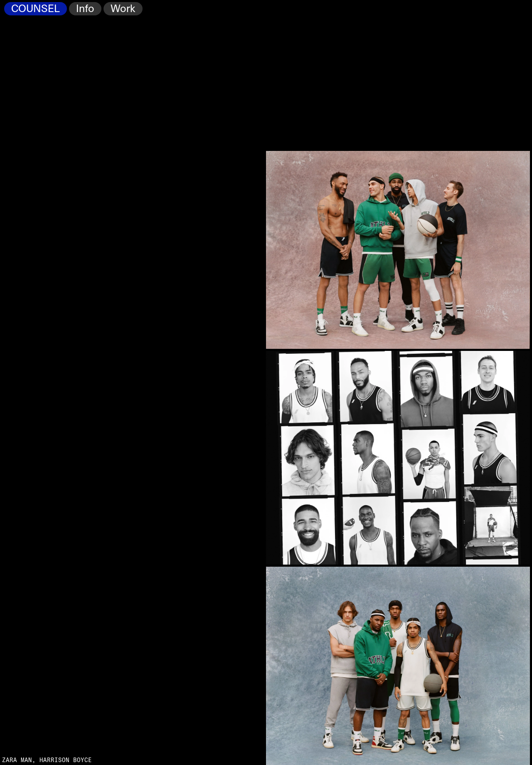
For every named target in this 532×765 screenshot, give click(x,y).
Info (85, 9)
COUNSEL (36, 9)
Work (123, 9)
